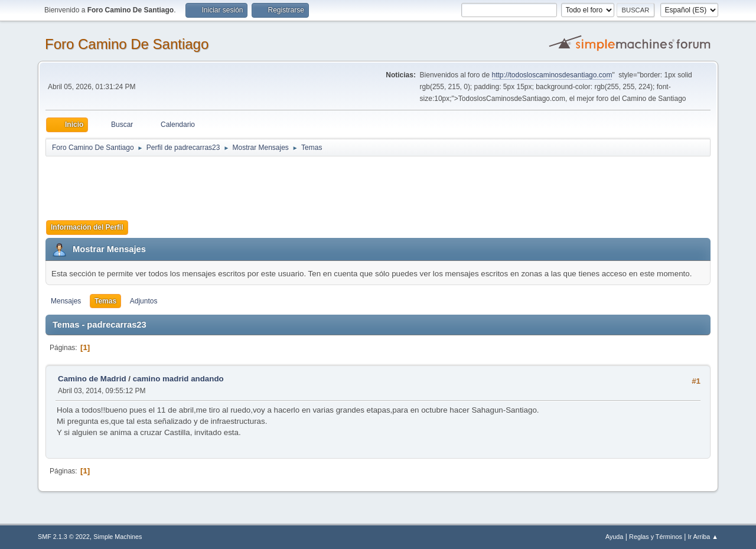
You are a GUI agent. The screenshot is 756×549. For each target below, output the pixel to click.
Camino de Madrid (92, 379)
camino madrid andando (178, 379)
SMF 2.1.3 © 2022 (64, 537)
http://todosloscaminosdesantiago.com (552, 75)
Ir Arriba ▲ (703, 537)
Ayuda (614, 537)
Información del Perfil (87, 227)
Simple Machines (118, 537)
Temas (105, 301)
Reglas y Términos (656, 537)
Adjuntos (144, 301)
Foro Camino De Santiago (127, 44)
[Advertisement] (253, 184)
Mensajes (66, 301)
